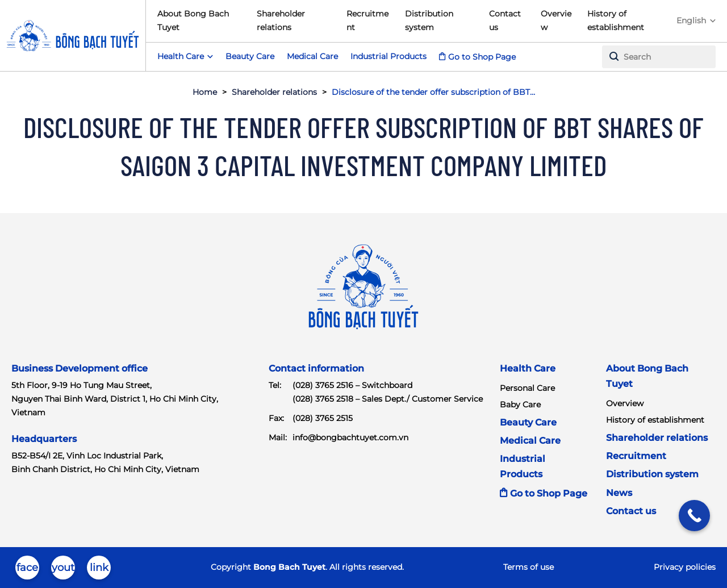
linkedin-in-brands (99, 570)
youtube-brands (63, 570)
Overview (556, 20)
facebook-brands (28, 570)
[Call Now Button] (694, 516)
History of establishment (616, 20)
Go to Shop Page (482, 57)
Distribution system (429, 20)
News (619, 493)
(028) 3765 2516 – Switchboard (352, 385)
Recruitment (367, 20)
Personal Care (527, 388)
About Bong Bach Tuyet (193, 20)
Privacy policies (685, 567)
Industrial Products (388, 56)
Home (205, 92)
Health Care (528, 368)
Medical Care (312, 56)
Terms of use (528, 567)
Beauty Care (250, 56)
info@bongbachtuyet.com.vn (350, 437)
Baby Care (520, 404)
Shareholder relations (281, 20)
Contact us (505, 20)
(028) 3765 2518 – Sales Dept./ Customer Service (388, 399)
